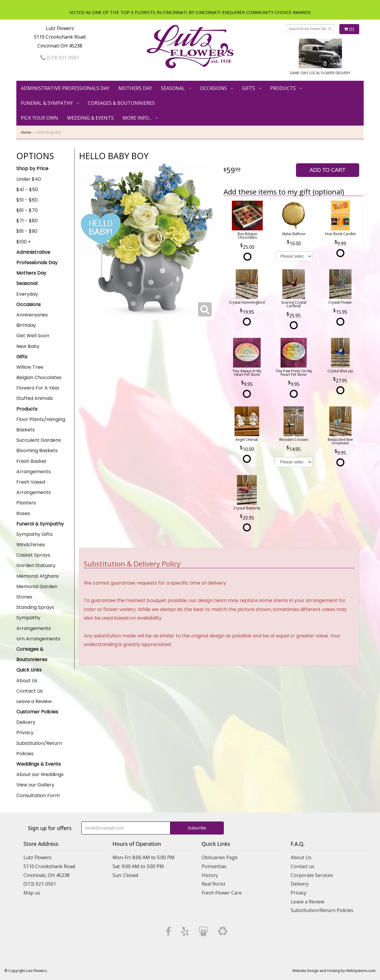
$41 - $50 (27, 190)
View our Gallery (35, 785)
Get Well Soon (33, 336)
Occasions (213, 88)
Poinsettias (214, 866)
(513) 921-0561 (60, 58)
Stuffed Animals (35, 398)
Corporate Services (312, 875)
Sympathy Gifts (34, 534)
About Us (27, 681)
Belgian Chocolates (39, 377)
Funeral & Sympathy (47, 103)
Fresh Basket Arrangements (34, 466)
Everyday (27, 294)
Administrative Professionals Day (65, 88)
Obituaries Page (220, 857)
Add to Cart (328, 170)
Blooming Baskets (37, 451)
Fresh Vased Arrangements (34, 487)
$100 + (24, 242)
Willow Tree (30, 367)
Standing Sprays (35, 607)
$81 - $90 (27, 231)
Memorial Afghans (38, 576)
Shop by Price (32, 168)
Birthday (26, 325)
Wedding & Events (90, 118)
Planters (26, 503)
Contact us (303, 866)
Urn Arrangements (38, 639)
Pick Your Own (39, 118)
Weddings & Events (39, 764)
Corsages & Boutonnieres (121, 103)
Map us (32, 893)
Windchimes (31, 545)
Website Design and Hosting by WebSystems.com (334, 971)
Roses (23, 513)
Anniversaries (32, 315)
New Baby (28, 346)
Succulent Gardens (39, 440)
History (210, 875)
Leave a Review (34, 701)
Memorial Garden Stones (37, 592)
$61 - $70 (27, 210)
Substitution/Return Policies (39, 748)
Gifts (248, 88)
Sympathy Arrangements (34, 623)
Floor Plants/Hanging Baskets (41, 425)
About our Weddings (40, 774)
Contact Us (30, 691)
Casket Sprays (33, 555)
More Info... (137, 118)
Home (26, 132)
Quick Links (29, 670)
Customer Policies (37, 712)
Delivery (26, 722)
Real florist (213, 884)
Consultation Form (38, 795)
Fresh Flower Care (222, 893)
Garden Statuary (36, 565)
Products (283, 88)
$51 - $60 (27, 200)
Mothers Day (135, 88)
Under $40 (29, 179)
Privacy (25, 733)
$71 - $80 (27, 221)
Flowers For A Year (38, 388)
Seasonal (173, 88)
